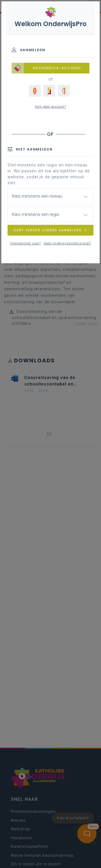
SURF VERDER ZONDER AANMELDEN (51, 230)
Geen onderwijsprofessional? (67, 243)
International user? (25, 243)
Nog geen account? (51, 107)
